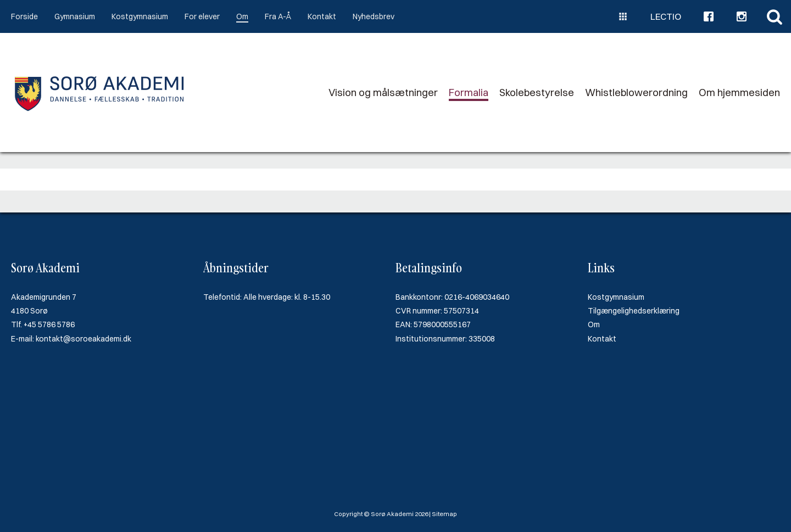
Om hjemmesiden (739, 93)
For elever (202, 16)
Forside (24, 16)
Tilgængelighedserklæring (634, 311)
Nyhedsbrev (374, 16)
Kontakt (322, 16)
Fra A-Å (278, 16)
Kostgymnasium (140, 16)
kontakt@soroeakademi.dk (83, 339)
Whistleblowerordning (636, 93)
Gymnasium (75, 16)
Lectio (666, 16)
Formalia (469, 93)
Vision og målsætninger (383, 93)
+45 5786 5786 (49, 324)
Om (242, 16)
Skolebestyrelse (537, 93)
